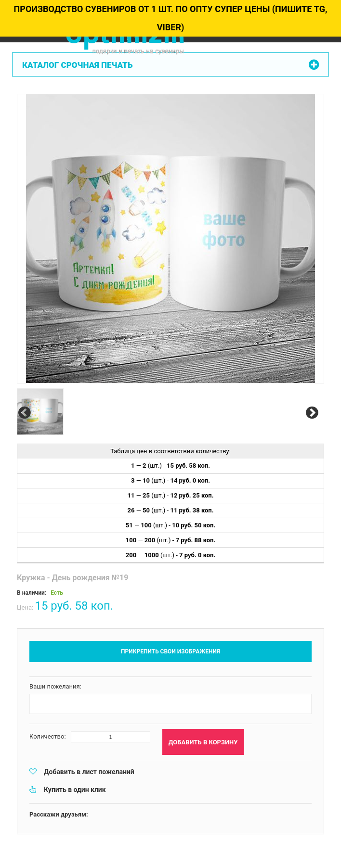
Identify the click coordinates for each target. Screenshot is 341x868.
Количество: (48, 736)
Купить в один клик (75, 790)
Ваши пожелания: (55, 686)
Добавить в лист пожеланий (89, 772)
